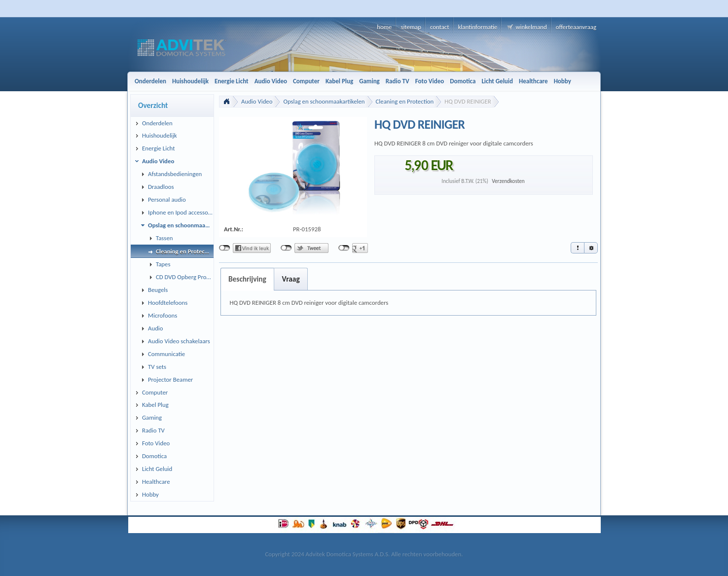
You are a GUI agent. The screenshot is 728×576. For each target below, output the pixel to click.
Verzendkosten (508, 181)
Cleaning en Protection (405, 101)
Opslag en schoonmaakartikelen (324, 101)
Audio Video (257, 101)
